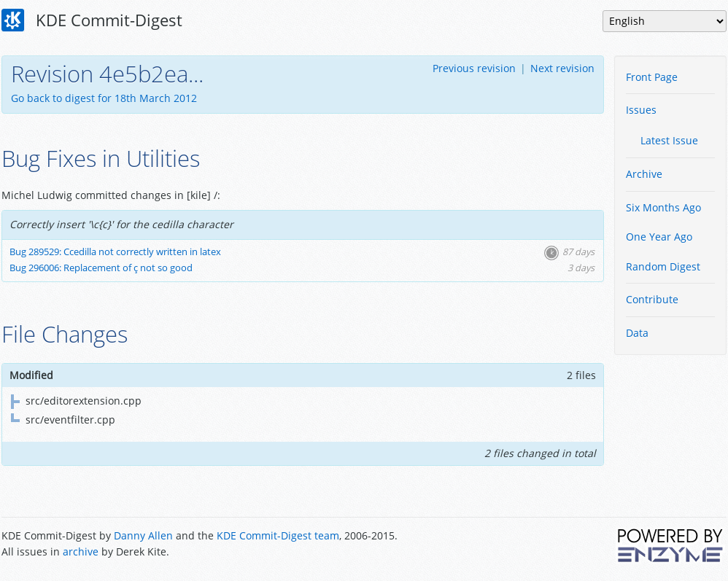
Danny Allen (143, 535)
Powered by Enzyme (671, 545)
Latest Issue (669, 140)
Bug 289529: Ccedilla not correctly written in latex (115, 252)
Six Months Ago (663, 207)
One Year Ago (659, 237)
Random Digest (663, 266)
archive (81, 551)
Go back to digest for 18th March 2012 (104, 98)
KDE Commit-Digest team (278, 535)
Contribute (652, 299)
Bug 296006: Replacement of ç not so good (101, 268)
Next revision (562, 68)
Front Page (652, 77)
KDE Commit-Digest (92, 20)
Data (637, 333)
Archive (644, 174)
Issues (641, 110)
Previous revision (474, 68)
